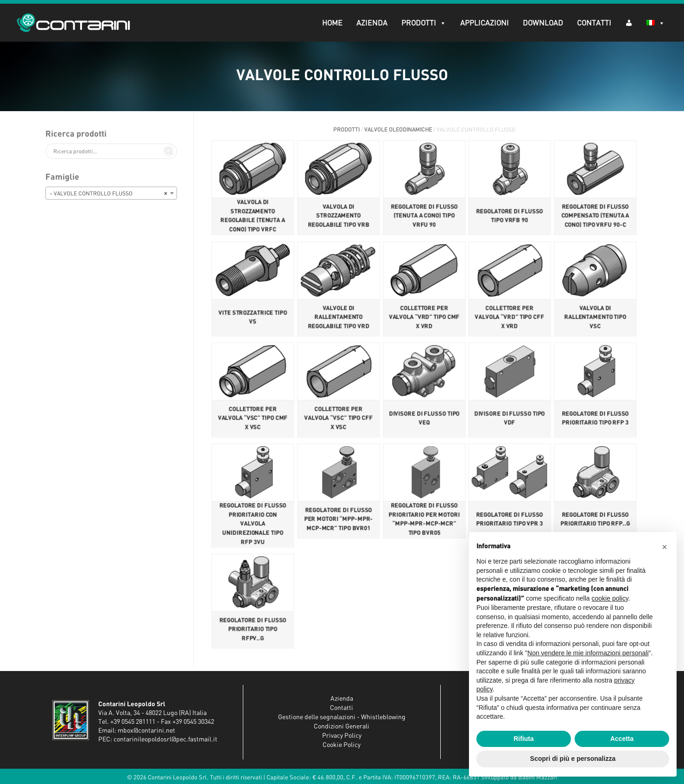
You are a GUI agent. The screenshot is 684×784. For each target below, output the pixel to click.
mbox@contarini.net (146, 731)
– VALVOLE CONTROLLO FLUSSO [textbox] (108, 194)
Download (541, 23)
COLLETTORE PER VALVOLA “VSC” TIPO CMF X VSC (253, 418)
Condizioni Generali (342, 727)
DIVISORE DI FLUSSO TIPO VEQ (424, 418)
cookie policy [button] (610, 598)
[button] (665, 547)
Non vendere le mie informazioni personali (588, 653)
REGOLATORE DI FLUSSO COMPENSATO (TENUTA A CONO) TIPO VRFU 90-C (595, 217)
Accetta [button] (622, 739)
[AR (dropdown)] (627, 22)
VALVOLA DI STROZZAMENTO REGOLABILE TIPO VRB (339, 217)
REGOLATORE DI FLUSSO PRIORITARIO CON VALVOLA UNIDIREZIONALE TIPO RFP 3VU (253, 524)
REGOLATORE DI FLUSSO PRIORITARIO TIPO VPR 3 (510, 519)
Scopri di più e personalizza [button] (573, 759)
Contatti (592, 23)
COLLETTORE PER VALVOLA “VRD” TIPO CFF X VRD (510, 318)
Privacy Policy (342, 736)
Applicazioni (483, 23)
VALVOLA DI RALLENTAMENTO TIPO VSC (595, 318)
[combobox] (111, 193)
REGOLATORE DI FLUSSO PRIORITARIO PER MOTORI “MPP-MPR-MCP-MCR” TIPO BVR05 (424, 519)
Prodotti (422, 23)
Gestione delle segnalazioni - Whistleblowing (342, 717)
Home (330, 23)
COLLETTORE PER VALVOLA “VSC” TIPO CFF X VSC (338, 418)
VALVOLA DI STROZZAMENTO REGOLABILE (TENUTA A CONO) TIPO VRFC (253, 217)
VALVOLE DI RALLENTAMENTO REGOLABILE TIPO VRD (339, 318)
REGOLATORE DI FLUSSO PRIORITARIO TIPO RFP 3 (595, 418)
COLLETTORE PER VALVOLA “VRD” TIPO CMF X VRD (424, 318)
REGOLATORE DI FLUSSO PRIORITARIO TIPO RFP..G (595, 519)
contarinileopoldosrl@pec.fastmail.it (165, 740)
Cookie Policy (342, 745)
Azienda (370, 23)
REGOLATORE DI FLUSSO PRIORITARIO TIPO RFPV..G (253, 629)
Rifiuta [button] (524, 739)
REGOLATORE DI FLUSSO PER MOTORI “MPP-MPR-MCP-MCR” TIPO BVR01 (338, 519)
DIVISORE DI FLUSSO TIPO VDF (510, 418)
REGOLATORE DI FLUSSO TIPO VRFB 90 (510, 217)
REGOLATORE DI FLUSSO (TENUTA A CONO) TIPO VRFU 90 (424, 217)
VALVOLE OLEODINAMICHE (398, 130)
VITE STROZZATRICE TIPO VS (253, 318)
